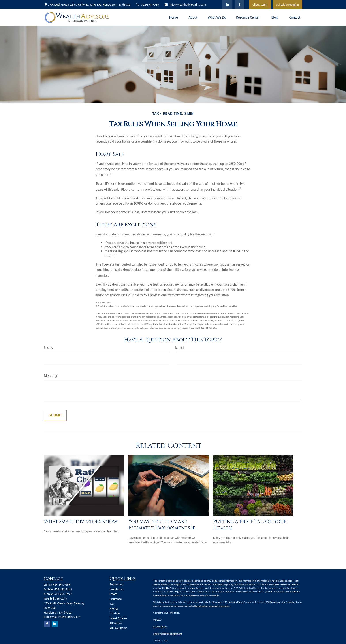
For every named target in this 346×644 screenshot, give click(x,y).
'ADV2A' (157, 620)
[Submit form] (55, 415)
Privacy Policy (160, 627)
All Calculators (118, 628)
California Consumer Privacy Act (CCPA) (253, 602)
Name (49, 347)
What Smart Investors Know (81, 522)
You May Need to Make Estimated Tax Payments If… (163, 525)
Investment (117, 589)
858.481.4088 (61, 585)
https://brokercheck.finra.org (168, 634)
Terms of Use (161, 641)
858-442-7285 (63, 589)
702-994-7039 (147, 5)
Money (114, 609)
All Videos (116, 623)
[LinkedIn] (227, 4)
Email (180, 347)
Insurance (116, 599)
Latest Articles (118, 618)
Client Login (260, 5)
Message (51, 376)
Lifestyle (115, 613)
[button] (174, 17)
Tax (112, 604)
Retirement (117, 584)
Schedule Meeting (288, 5)
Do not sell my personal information (212, 606)
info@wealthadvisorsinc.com (185, 5)
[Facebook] (240, 4)
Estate (114, 594)
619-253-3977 (63, 594)
